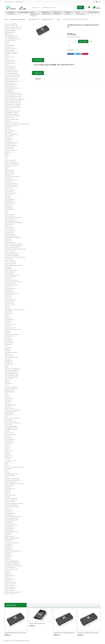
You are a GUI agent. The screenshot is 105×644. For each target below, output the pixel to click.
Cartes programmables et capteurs (35, 13)
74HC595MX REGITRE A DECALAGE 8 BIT (16, 633)
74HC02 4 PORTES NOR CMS (37, 624)
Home (6, 19)
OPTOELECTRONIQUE (93, 13)
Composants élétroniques (18, 19)
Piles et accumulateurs (81, 13)
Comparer (91, 41)
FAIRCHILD (38, 79)
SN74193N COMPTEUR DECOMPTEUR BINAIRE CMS (89, 633)
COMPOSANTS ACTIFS (33, 19)
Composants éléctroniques (12, 13)
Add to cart (83, 41)
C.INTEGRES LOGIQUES (47, 19)
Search (80, 7)
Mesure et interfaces (24, 13)
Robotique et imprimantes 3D (58, 13)
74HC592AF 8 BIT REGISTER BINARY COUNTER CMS (65, 633)
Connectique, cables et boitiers (47, 13)
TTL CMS (58, 19)
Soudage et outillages (68, 13)
